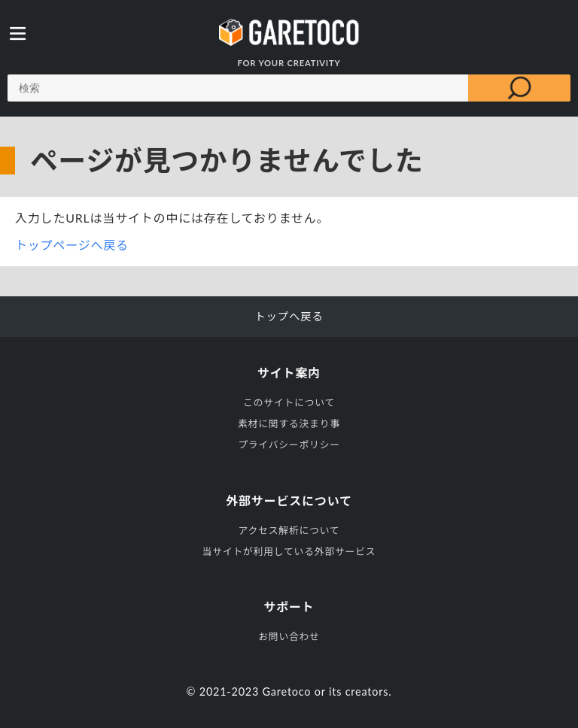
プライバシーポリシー (289, 444)
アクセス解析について (289, 530)
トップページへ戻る (72, 245)
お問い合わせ (289, 636)
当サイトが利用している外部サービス (289, 551)
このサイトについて (289, 402)
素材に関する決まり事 (289, 423)
